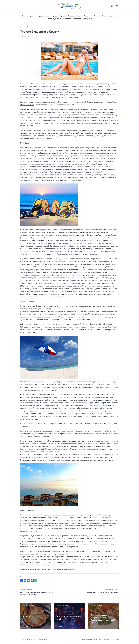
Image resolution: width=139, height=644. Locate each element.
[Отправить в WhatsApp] (36, 580)
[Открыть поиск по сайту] (117, 6)
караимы (24, 405)
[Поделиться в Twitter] (29, 580)
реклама (65, 270)
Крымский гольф (27, 551)
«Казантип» (85, 327)
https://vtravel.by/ (27, 105)
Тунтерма (27, 616)
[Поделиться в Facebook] (22, 580)
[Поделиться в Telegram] (25, 580)
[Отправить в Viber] (32, 580)
